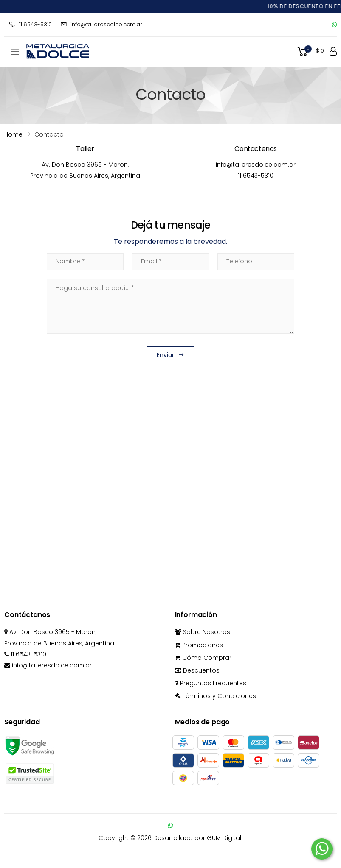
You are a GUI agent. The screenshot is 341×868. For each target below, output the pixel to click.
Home (13, 134)
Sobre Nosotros (203, 632)
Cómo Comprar (203, 658)
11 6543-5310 (30, 24)
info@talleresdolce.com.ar (101, 24)
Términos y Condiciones (216, 696)
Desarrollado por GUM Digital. (198, 838)
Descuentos (197, 670)
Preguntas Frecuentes (211, 683)
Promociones (199, 645)
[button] (310, 52)
